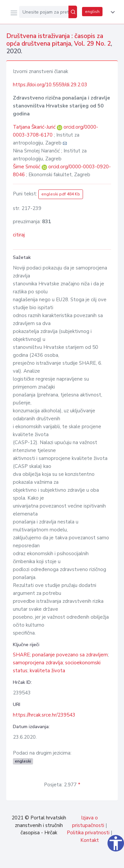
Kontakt (90, 840)
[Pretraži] (73, 12)
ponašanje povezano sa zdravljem (70, 655)
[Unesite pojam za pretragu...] (44, 12)
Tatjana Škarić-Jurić (35, 127)
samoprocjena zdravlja (38, 663)
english (92, 12)
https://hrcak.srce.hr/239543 (44, 715)
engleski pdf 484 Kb (61, 194)
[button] (111, 12)
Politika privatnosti (88, 833)
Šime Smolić (27, 167)
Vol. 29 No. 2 (92, 44)
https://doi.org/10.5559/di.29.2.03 (50, 85)
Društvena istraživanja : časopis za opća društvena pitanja (55, 40)
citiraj (19, 235)
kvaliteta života (47, 671)
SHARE (21, 655)
